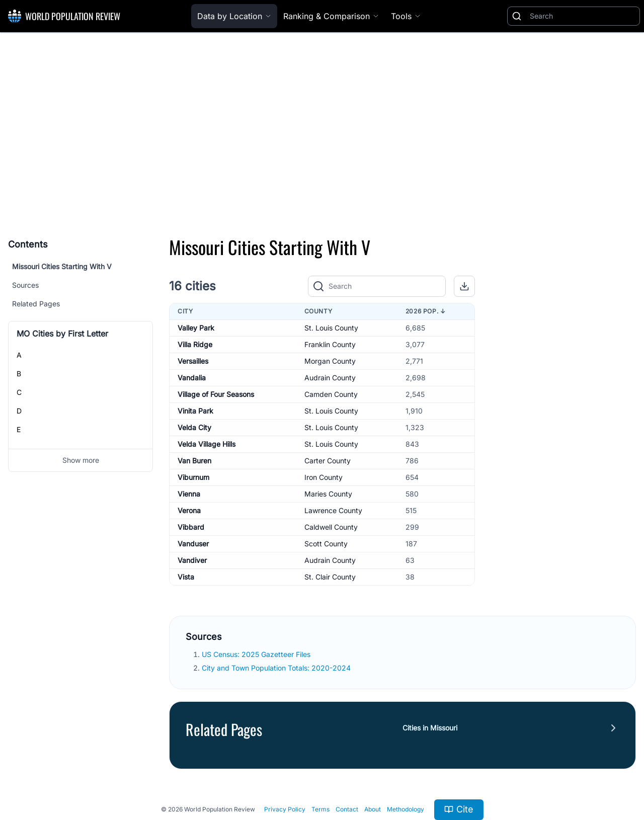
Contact (347, 809)
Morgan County (330, 361)
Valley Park (196, 328)
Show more (81, 460)
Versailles (193, 361)
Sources (25, 285)
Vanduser (193, 544)
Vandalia (192, 378)
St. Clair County (330, 577)
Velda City (194, 427)
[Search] (583, 16)
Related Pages (36, 304)
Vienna (189, 494)
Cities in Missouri (430, 728)
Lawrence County (333, 510)
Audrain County (330, 378)
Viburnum (193, 477)
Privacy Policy (285, 809)
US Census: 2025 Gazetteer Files (257, 654)
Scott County (326, 544)
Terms (320, 809)
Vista (186, 577)
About (373, 809)
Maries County (328, 494)
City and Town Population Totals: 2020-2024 (277, 668)
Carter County (328, 461)
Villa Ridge (195, 344)
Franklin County (330, 344)
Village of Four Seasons (216, 394)
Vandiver (192, 560)
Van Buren (194, 461)
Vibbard (191, 527)
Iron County (324, 477)
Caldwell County (331, 527)
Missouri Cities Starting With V (62, 266)
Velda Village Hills (207, 444)
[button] (464, 286)
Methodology (406, 809)
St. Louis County (331, 328)
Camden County (331, 394)
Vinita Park (195, 411)
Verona (189, 510)
